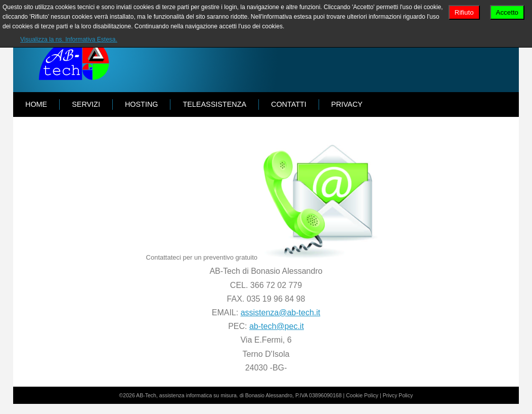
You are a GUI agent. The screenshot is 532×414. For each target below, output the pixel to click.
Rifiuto (464, 12)
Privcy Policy (398, 395)
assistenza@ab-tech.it (281, 313)
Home (36, 104)
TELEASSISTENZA (214, 104)
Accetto (507, 12)
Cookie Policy (362, 395)
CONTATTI (289, 104)
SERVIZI (86, 104)
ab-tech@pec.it (277, 326)
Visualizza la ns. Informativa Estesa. (69, 39)
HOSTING (142, 104)
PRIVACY (347, 104)
